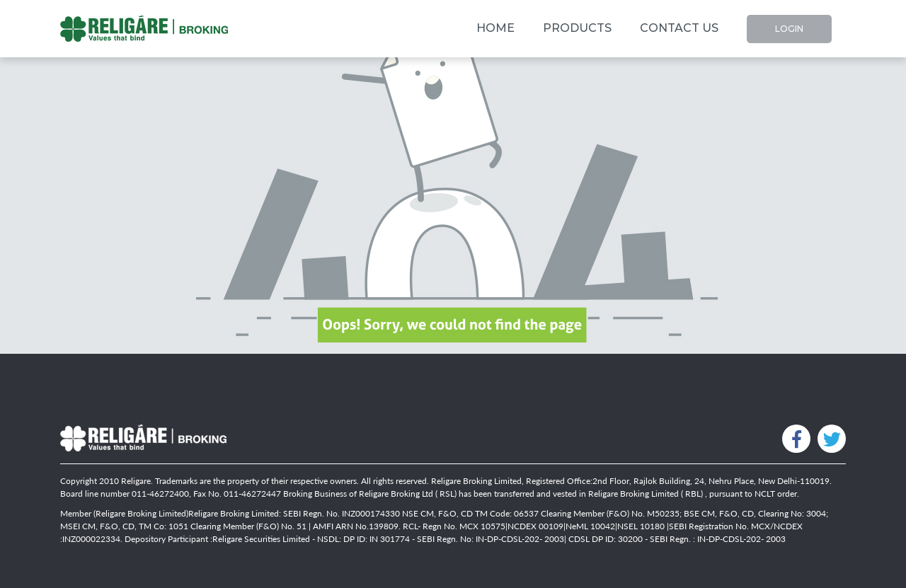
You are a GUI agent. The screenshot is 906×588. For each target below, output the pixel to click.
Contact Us (679, 28)
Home (495, 24)
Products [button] (577, 28)
